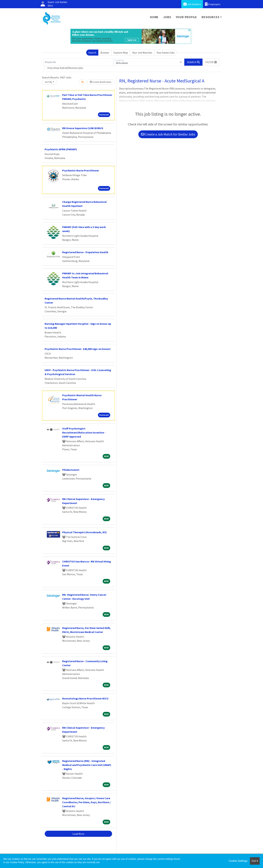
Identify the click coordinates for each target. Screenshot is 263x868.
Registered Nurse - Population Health (85, 252)
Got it (255, 861)
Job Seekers (192, 4)
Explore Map (121, 53)
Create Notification (101, 82)
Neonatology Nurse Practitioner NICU (85, 698)
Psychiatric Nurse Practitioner (81, 170)
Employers (213, 4)
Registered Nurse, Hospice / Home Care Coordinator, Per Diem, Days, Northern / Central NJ (86, 802)
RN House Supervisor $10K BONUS (83, 128)
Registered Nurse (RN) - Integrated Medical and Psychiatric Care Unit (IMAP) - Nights (87, 765)
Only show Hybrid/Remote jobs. (65, 68)
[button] (211, 62)
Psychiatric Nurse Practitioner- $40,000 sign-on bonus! (78, 349)
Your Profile (186, 17)
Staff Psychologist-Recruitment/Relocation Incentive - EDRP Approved (84, 432)
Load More (78, 834)
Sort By (48, 82)
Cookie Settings (238, 861)
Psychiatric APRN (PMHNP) (61, 149)
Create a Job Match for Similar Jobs (168, 134)
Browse (105, 53)
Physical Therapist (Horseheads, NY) (84, 532)
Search (92, 53)
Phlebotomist (71, 470)
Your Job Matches (142, 53)
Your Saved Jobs (166, 53)
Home (154, 17)
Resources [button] (210, 17)
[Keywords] (78, 62)
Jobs (167, 17)
